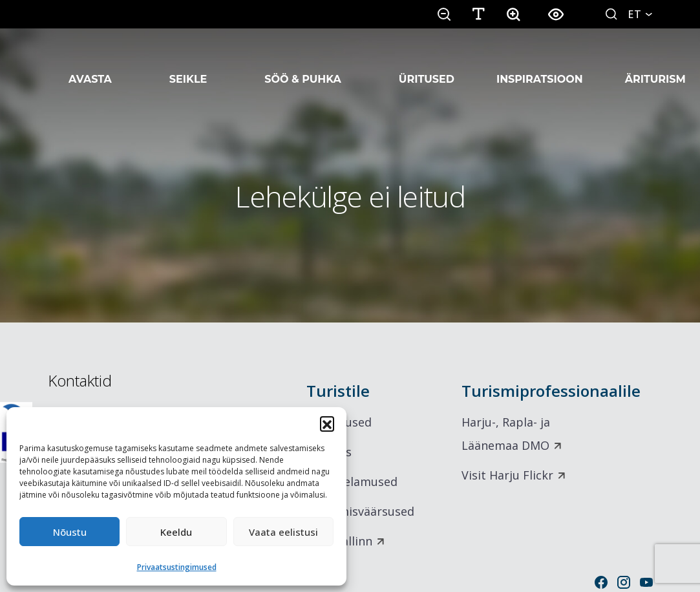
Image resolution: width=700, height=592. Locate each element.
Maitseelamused (352, 481)
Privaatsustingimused (177, 567)
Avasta (90, 63)
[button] (327, 423)
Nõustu (70, 532)
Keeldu (176, 532)
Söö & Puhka (303, 63)
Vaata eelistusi (283, 532)
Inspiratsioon (540, 63)
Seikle (188, 63)
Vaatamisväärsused (360, 511)
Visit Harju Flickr (507, 475)
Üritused (427, 63)
